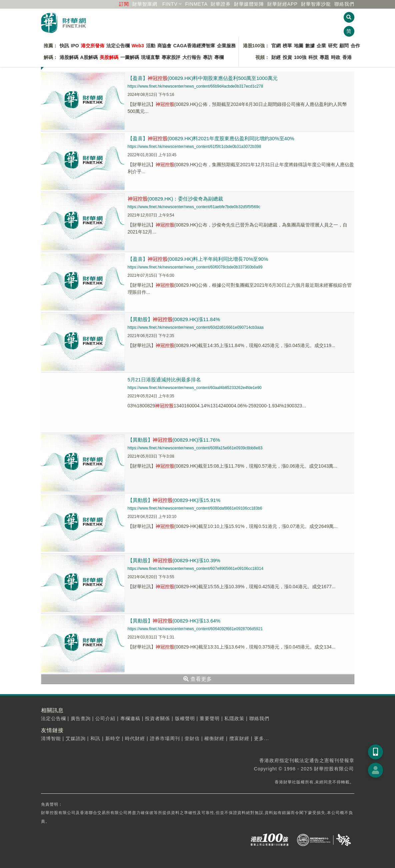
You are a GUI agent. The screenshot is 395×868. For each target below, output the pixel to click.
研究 (333, 46)
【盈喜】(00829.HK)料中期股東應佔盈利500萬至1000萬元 (203, 78)
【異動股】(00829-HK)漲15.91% (174, 500)
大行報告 (192, 57)
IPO (75, 46)
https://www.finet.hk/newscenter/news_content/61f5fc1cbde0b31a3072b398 (194, 147)
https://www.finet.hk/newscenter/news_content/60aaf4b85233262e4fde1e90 (195, 388)
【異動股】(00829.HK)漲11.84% (174, 319)
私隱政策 (234, 718)
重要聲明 (210, 718)
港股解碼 (69, 57)
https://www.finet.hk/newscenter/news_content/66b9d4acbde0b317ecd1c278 (195, 86)
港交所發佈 (93, 46)
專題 (324, 57)
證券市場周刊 (165, 738)
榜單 (287, 46)
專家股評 (171, 57)
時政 (336, 57)
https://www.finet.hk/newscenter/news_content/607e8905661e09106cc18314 (196, 569)
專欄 (219, 57)
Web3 (138, 46)
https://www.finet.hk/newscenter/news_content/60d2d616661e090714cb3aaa (196, 327)
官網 (276, 46)
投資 (287, 57)
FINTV (170, 4)
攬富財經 (239, 738)
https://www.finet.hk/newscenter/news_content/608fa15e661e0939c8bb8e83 (195, 448)
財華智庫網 (145, 4)
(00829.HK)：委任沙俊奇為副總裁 (175, 199)
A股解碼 (89, 57)
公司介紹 (105, 718)
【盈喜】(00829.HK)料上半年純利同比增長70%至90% (198, 259)
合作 (355, 46)
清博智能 (51, 738)
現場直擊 (150, 57)
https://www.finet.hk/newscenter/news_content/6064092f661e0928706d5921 (195, 629)
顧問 (344, 46)
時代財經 (135, 738)
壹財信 (192, 738)
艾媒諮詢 (76, 738)
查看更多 (197, 679)
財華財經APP (282, 4)
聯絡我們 (344, 4)
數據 (310, 46)
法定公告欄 (118, 46)
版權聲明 (185, 718)
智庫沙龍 (316, 4)
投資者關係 (157, 718)
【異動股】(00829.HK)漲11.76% (174, 440)
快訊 (64, 46)
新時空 (113, 738)
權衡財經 (214, 738)
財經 (276, 57)
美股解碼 (109, 57)
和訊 (95, 738)
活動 (151, 46)
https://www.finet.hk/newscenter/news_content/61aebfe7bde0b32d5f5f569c (194, 207)
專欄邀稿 (130, 718)
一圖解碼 (130, 57)
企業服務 (226, 46)
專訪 (208, 57)
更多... (261, 738)
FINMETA (196, 4)
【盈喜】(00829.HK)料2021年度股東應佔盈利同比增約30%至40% (211, 138)
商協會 (164, 46)
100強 (300, 57)
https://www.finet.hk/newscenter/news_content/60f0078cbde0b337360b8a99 (195, 267)
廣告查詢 (81, 718)
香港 (347, 57)
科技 (313, 57)
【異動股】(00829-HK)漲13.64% (174, 621)
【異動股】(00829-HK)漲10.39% (174, 560)
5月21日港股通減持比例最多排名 (164, 380)
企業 (321, 46)
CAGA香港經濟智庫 (194, 46)
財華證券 (221, 4)
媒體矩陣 (249, 4)
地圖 (299, 46)
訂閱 (124, 4)
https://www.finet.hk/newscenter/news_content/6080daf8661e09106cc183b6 (195, 508)
